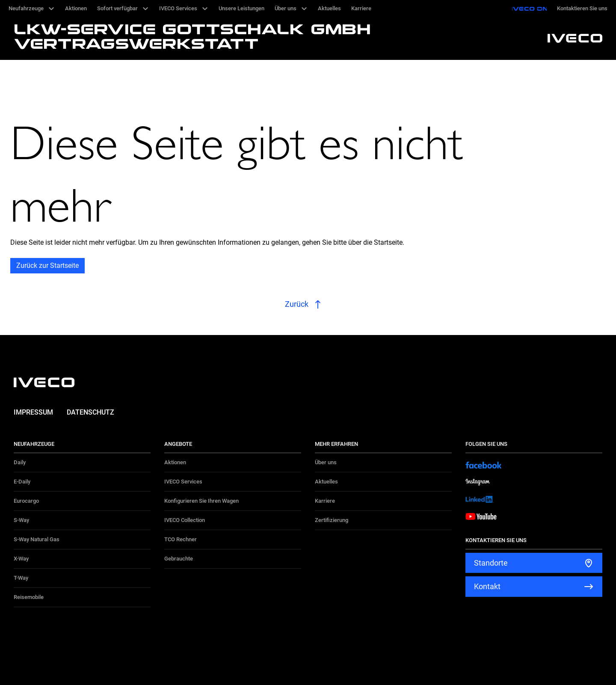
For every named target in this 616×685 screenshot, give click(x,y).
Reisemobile (29, 597)
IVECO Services (183, 482)
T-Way (21, 578)
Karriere (325, 501)
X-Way (21, 559)
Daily (20, 462)
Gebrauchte (179, 559)
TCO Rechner (181, 539)
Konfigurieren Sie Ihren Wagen (201, 501)
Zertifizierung (332, 520)
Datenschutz (90, 412)
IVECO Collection (185, 520)
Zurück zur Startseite (47, 265)
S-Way (21, 520)
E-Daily (22, 482)
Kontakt (487, 586)
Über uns (326, 462)
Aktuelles (326, 482)
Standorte (491, 563)
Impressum (33, 412)
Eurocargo (26, 501)
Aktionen (175, 462)
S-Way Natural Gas (37, 539)
